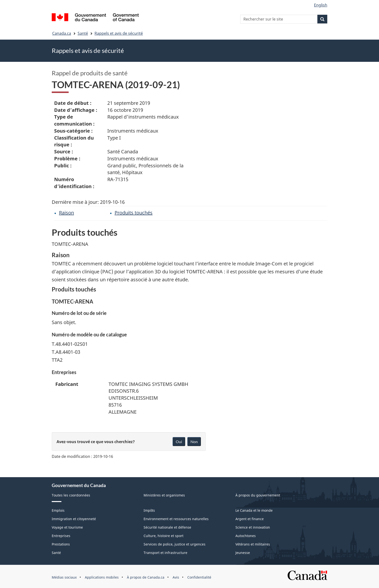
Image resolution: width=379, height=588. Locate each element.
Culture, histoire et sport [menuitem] (164, 536)
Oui (179, 442)
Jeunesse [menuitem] (243, 553)
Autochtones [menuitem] (246, 536)
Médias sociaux (64, 577)
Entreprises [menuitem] (61, 536)
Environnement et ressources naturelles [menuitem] (176, 519)
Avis (176, 577)
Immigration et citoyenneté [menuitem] (74, 519)
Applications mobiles (102, 577)
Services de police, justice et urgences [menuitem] (175, 544)
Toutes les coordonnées (71, 495)
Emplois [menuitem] (58, 510)
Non (194, 442)
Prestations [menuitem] (61, 544)
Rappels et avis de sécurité (119, 33)
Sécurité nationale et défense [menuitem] (167, 527)
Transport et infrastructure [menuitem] (165, 553)
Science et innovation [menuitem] (253, 527)
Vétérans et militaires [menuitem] (253, 544)
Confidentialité (199, 577)
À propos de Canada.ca (146, 577)
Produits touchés (134, 213)
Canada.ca (62, 33)
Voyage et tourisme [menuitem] (67, 527)
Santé (83, 33)
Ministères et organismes (164, 495)
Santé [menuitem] (56, 553)
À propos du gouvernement (258, 495)
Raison (66, 213)
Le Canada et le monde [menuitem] (254, 510)
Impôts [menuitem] (149, 510)
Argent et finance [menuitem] (250, 519)
